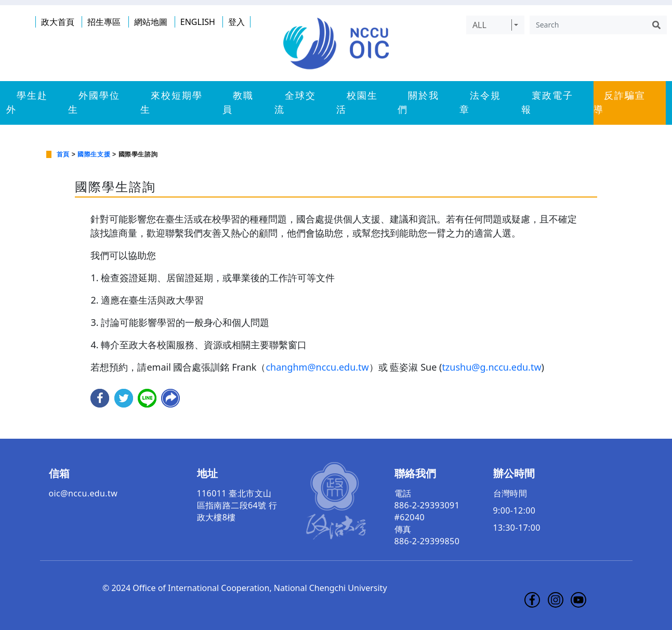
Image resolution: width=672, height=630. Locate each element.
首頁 (63, 154)
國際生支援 (94, 154)
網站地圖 (151, 22)
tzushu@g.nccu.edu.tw (491, 367)
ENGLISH (198, 22)
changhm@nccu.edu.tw (317, 367)
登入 (236, 22)
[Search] (588, 25)
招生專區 (104, 22)
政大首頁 (58, 22)
